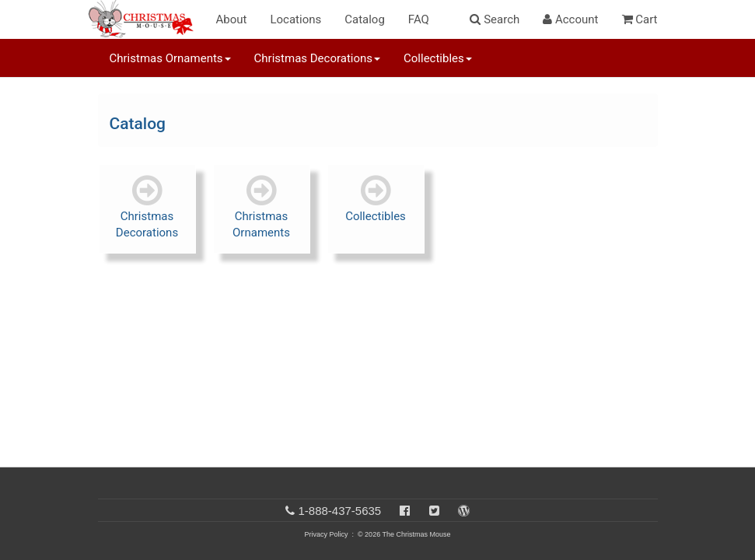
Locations (295, 19)
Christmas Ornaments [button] (170, 58)
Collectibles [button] (438, 58)
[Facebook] (405, 511)
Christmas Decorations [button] (317, 58)
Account (570, 19)
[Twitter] (434, 511)
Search (495, 19)
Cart (640, 19)
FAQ (419, 19)
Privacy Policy (326, 534)
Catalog (365, 19)
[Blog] (464, 511)
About (232, 19)
